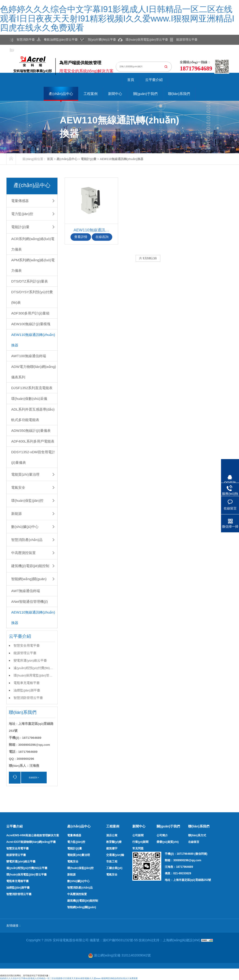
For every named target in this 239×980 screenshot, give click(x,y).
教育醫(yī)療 (114, 842)
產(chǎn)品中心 (61, 94)
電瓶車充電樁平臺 (27, 683)
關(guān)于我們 (145, 94)
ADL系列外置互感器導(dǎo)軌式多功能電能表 (33, 415)
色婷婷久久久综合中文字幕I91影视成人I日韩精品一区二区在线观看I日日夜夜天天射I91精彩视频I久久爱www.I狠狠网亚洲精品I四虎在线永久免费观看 (117, 18)
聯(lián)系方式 (197, 835)
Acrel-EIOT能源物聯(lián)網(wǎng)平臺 (31, 842)
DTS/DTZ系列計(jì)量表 (30, 281)
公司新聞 (138, 835)
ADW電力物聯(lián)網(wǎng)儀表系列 (34, 372)
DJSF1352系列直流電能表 (32, 388)
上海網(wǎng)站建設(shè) (182, 940)
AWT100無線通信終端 (29, 356)
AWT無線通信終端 (26, 591)
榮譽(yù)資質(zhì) (168, 842)
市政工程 (112, 861)
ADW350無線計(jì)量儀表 (31, 431)
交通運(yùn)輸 (115, 855)
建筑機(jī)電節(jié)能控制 (30, 566)
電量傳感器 (20, 201)
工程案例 (91, 94)
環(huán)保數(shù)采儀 (29, 399)
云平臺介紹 (154, 80)
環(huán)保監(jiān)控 (27, 500)
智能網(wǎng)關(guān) (29, 579)
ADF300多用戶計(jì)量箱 (30, 313)
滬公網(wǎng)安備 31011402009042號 (119, 955)
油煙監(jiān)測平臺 (27, 690)
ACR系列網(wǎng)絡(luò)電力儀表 (33, 244)
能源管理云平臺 (25, 653)
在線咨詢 (102, 237)
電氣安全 (18, 487)
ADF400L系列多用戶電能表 (33, 441)
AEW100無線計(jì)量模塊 (31, 324)
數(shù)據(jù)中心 (25, 527)
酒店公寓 (112, 835)
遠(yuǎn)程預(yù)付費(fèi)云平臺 (33, 669)
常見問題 (138, 848)
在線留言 (194, 842)
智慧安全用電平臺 (27, 646)
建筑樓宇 (112, 848)
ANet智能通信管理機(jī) (30, 602)
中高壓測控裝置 (23, 553)
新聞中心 (115, 94)
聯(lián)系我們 (179, 94)
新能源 (16, 514)
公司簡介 (162, 835)
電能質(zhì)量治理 (25, 474)
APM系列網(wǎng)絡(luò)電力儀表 (33, 265)
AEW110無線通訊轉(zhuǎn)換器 (122, 159)
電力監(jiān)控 (22, 214)
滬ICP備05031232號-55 (120, 940)
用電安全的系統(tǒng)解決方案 (86, 71)
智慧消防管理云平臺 (28, 698)
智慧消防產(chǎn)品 (27, 540)
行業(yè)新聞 (140, 842)
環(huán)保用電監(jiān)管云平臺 (33, 677)
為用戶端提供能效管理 (80, 63)
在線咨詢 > (34, 778)
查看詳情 (81, 237)
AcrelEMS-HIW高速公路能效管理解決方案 (33, 835)
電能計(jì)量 (89, 159)
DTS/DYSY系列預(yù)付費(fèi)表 (32, 297)
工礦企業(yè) (114, 868)
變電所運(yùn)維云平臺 (30, 661)
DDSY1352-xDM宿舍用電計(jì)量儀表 (33, 457)
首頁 (131, 80)
